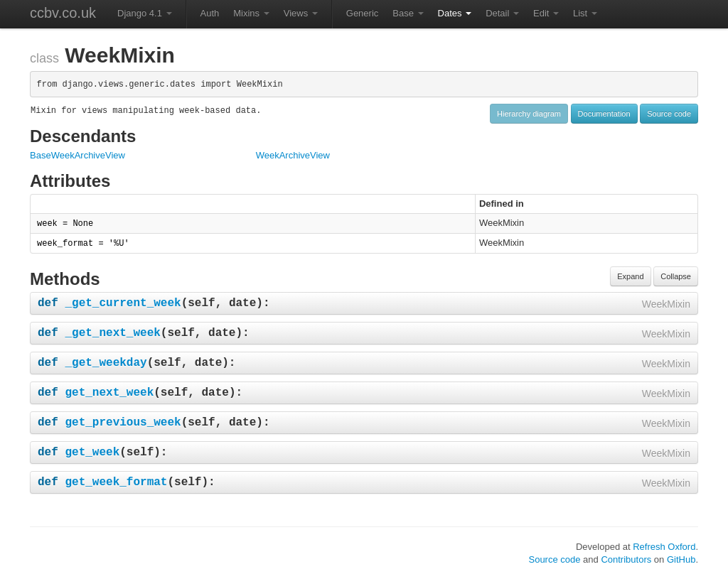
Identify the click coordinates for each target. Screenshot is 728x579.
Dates (455, 13)
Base (408, 13)
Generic (363, 13)
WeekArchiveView (293, 155)
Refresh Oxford (664, 547)
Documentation (604, 114)
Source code (669, 114)
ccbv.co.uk (63, 13)
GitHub (681, 559)
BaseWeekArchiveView (77, 155)
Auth (210, 13)
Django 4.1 (145, 13)
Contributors (626, 559)
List (585, 13)
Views (301, 13)
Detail (502, 13)
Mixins (251, 13)
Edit (546, 13)
